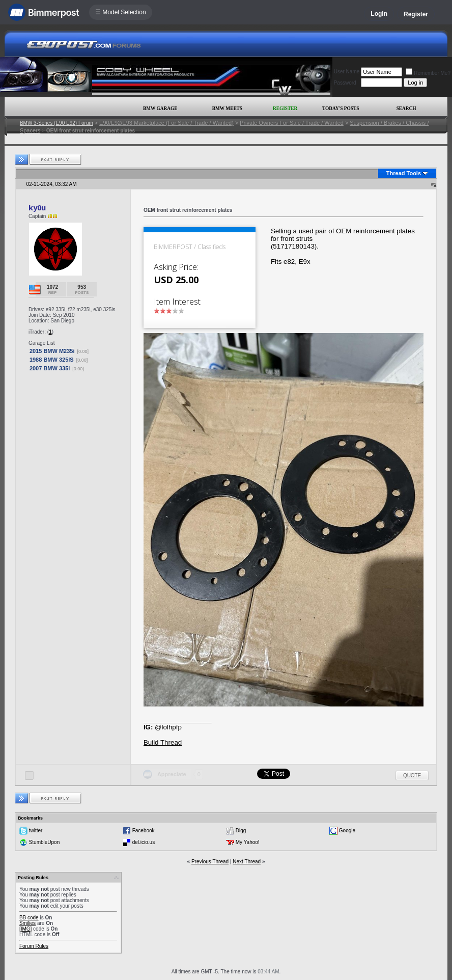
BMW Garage (160, 108)
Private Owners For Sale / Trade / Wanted (292, 123)
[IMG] (25, 929)
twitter (36, 831)
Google (347, 831)
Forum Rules (34, 946)
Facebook (144, 831)
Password (345, 83)
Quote (412, 775)
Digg (241, 831)
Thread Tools (404, 173)
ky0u (37, 207)
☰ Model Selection (121, 12)
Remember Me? (428, 73)
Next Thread (247, 862)
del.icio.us (144, 842)
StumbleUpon (45, 842)
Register (416, 14)
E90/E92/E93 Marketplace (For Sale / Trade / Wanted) (166, 123)
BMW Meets (227, 108)
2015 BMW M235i (52, 351)
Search (406, 108)
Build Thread (163, 742)
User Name (347, 72)
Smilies (27, 923)
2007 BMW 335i (50, 368)
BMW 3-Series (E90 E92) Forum (56, 123)
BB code (29, 918)
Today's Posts (341, 108)
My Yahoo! (248, 842)
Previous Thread (210, 862)
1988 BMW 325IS (52, 360)
